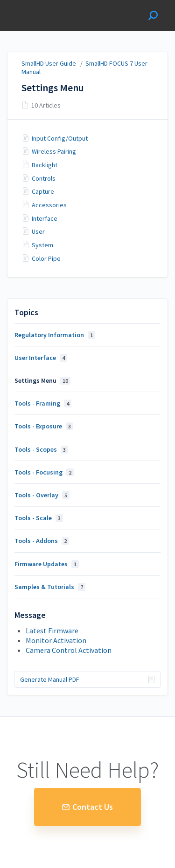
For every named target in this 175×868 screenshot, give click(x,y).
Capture (43, 191)
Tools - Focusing (44, 472)
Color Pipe (46, 258)
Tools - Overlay (42, 495)
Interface (45, 218)
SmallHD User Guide (49, 63)
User (38, 231)
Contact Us (87, 807)
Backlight (45, 165)
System (42, 245)
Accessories (49, 205)
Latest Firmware (52, 631)
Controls (44, 178)
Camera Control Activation (69, 650)
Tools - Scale (39, 518)
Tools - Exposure (44, 426)
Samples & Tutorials (50, 587)
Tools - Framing (43, 403)
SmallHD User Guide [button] (41, 15)
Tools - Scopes (41, 449)
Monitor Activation (56, 640)
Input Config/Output (60, 138)
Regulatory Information (55, 335)
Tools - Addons (42, 541)
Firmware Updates (47, 564)
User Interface (41, 358)
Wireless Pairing (54, 151)
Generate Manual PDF (50, 679)
